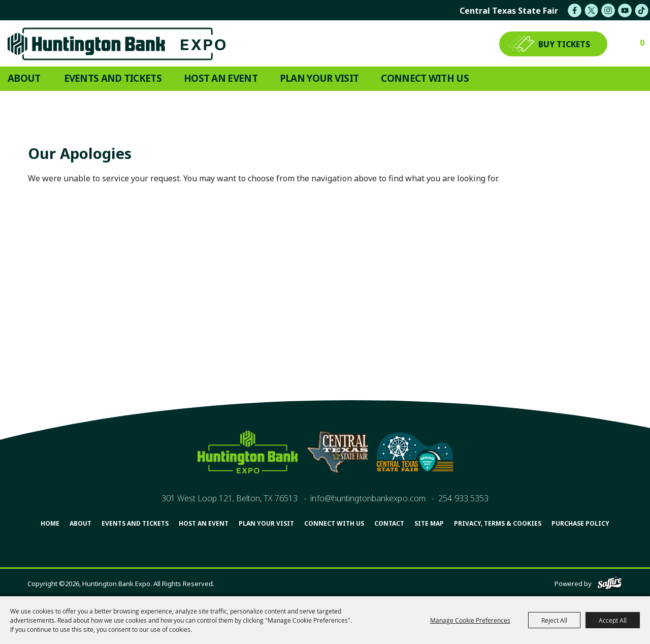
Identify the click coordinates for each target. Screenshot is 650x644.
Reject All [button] (554, 620)
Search (637, 79)
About (24, 78)
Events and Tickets (113, 78)
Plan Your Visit (319, 78)
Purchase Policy (580, 523)
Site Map (429, 523)
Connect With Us (425, 78)
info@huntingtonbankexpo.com (368, 498)
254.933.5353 (463, 498)
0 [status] (642, 43)
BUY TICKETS (564, 44)
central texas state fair (509, 11)
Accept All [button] (613, 620)
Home (50, 523)
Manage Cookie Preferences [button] (470, 620)
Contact (389, 523)
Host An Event (221, 78)
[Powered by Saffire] (610, 584)
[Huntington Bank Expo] (116, 44)
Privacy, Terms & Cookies (498, 523)
